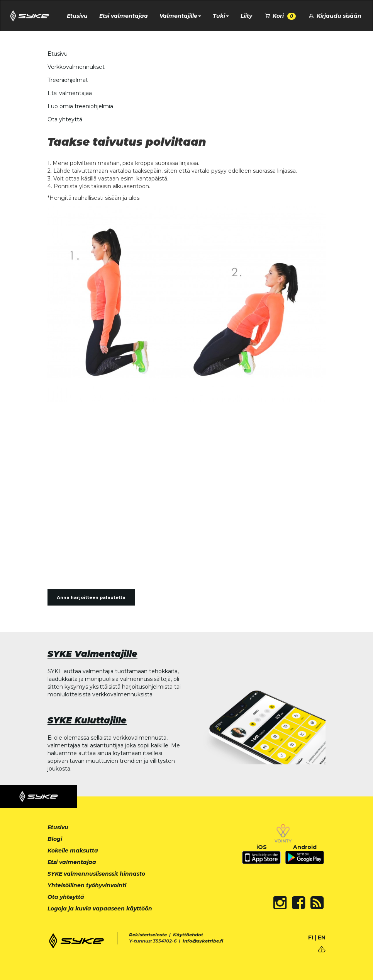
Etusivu (77, 16)
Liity (246, 16)
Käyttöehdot (188, 935)
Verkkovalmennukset (76, 67)
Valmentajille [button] (180, 16)
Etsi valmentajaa (124, 16)
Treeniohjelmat (68, 80)
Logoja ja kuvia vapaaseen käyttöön (100, 909)
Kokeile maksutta (73, 851)
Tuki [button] (221, 16)
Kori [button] (280, 16)
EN (322, 937)
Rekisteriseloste (148, 935)
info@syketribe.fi (203, 941)
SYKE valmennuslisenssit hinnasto (96, 874)
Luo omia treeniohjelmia (80, 106)
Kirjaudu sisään (334, 16)
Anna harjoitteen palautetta (91, 597)
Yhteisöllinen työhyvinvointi (87, 885)
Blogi (55, 839)
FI (311, 937)
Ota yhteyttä (65, 119)
